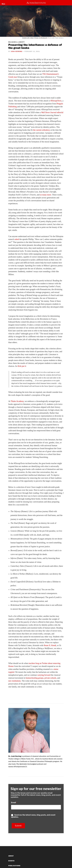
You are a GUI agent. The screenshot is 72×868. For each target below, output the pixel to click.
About (11, 856)
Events (11, 861)
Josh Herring (17, 51)
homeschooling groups (35, 678)
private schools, (51, 678)
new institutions (15, 681)
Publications (14, 866)
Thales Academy (17, 401)
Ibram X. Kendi (50, 645)
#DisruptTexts (56, 101)
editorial (52, 112)
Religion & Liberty (16, 42)
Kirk (19, 366)
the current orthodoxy (42, 130)
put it (24, 366)
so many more (45, 195)
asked (17, 239)
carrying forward (44, 675)
